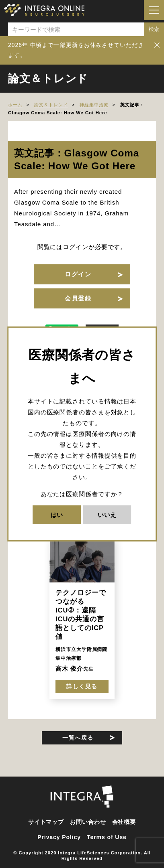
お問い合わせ (88, 822)
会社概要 (124, 822)
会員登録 (78, 298)
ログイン (78, 274)
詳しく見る (82, 686)
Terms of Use (107, 837)
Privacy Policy (59, 837)
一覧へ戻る (78, 738)
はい (57, 515)
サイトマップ (46, 822)
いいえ (107, 515)
